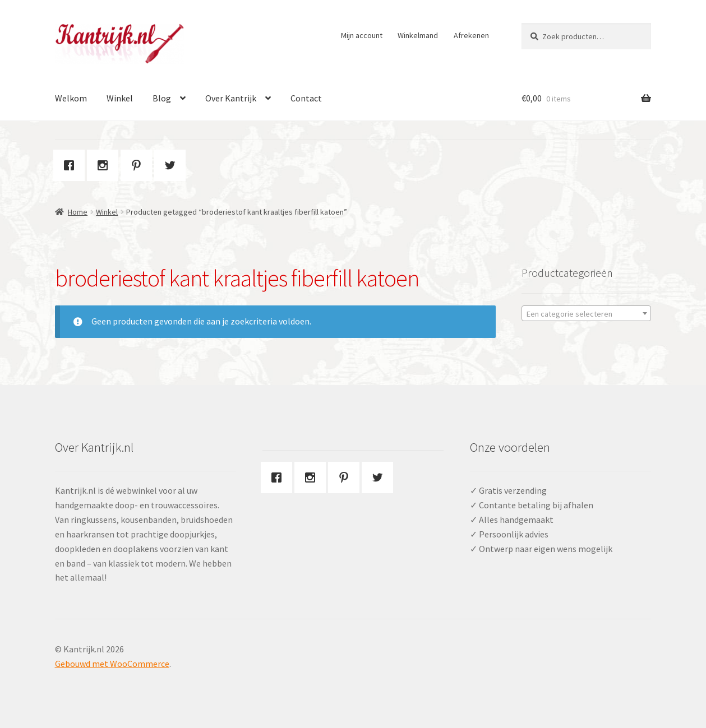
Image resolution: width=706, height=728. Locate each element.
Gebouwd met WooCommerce (112, 664)
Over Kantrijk (231, 98)
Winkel (120, 98)
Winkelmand (418, 35)
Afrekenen (471, 35)
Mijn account (362, 35)
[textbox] (586, 314)
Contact (306, 98)
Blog (162, 98)
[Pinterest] (139, 165)
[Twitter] (173, 165)
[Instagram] (105, 165)
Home (78, 212)
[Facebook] (72, 165)
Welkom (71, 98)
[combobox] (586, 313)
